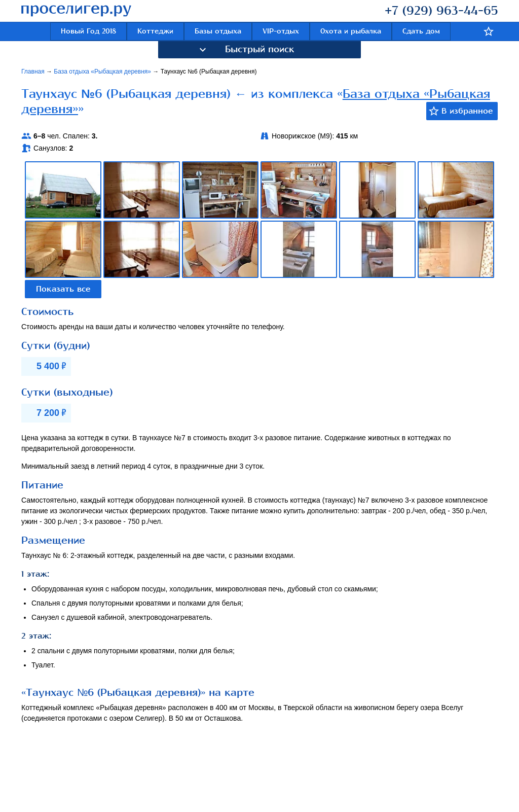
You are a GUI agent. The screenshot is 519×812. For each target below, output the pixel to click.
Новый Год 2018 (88, 31)
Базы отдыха (218, 31)
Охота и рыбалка (351, 31)
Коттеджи (155, 31)
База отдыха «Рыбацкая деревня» (103, 72)
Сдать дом (421, 31)
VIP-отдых (281, 31)
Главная (34, 72)
